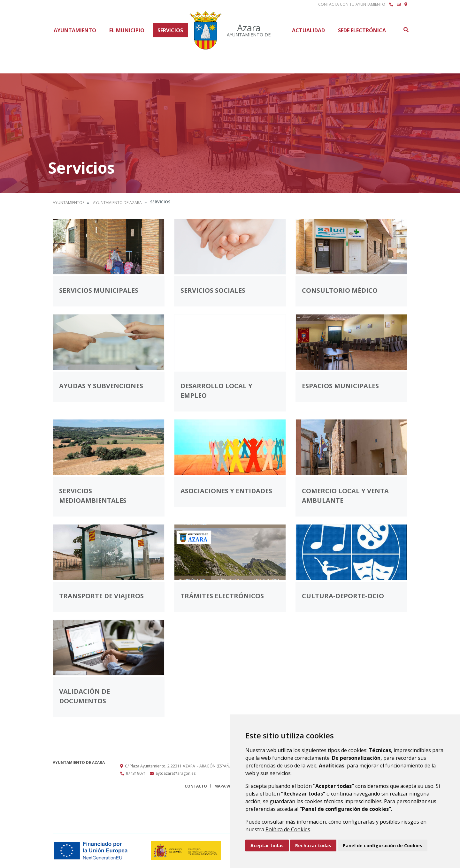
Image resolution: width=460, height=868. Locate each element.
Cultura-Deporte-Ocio (343, 596)
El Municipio (127, 30)
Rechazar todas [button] (313, 845)
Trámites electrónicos (222, 596)
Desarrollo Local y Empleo (216, 391)
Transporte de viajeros (101, 596)
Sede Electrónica (362, 30)
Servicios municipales (99, 290)
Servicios (170, 30)
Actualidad (308, 30)
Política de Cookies (288, 829)
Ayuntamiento (75, 30)
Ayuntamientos (69, 203)
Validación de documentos (84, 696)
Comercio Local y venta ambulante (345, 496)
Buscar (406, 30)
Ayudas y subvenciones (101, 386)
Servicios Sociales (213, 290)
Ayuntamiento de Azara (117, 203)
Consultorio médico (340, 290)
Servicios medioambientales (93, 496)
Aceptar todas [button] (267, 845)
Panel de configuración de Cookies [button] (383, 845)
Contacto (196, 786)
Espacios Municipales (340, 386)
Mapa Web (225, 786)
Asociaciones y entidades (226, 491)
